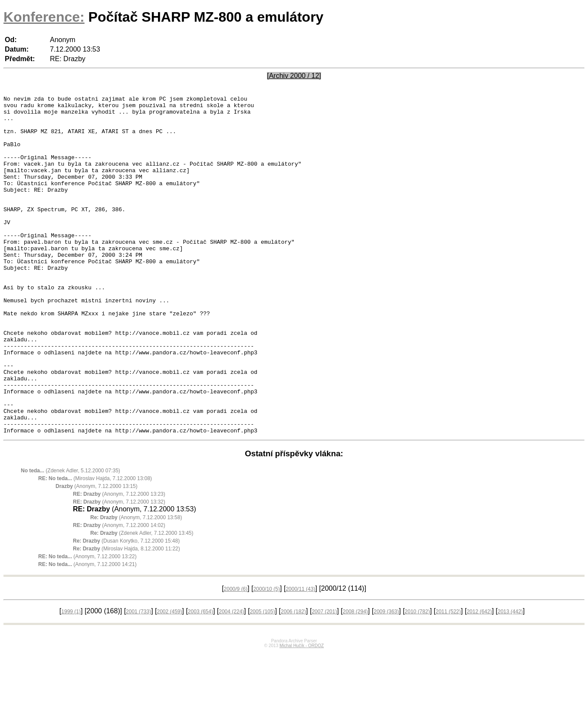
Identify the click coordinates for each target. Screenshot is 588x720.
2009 (386, 679)
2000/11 (300, 657)
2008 (355, 679)
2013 (510, 679)
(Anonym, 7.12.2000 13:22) (87, 624)
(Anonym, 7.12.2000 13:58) (136, 585)
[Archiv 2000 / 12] (294, 76)
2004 (231, 679)
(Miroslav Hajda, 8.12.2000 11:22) (126, 616)
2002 (169, 679)
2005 (263, 679)
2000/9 (236, 657)
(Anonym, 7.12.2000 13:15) (97, 554)
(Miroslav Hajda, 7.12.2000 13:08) (95, 546)
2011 (448, 679)
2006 (293, 679)
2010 (417, 679)
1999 (71, 679)
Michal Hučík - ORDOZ (302, 713)
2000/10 (267, 657)
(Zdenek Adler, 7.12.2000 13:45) (142, 601)
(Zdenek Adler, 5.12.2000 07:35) (71, 538)
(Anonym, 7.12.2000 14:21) (87, 632)
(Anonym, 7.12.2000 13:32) (119, 569)
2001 (138, 679)
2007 (324, 679)
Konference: (44, 17)
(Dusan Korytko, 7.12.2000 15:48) (126, 609)
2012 (479, 679)
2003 (200, 679)
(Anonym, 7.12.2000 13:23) (119, 562)
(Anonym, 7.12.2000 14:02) (119, 593)
